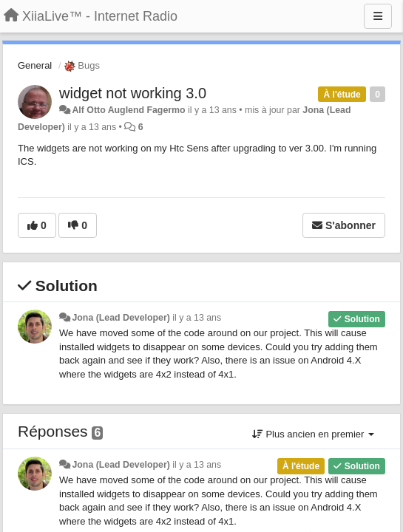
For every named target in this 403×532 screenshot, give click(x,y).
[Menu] (378, 16)
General (35, 65)
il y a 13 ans (197, 318)
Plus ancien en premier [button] (313, 434)
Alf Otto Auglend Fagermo (128, 110)
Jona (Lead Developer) (121, 318)
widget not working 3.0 (133, 93)
